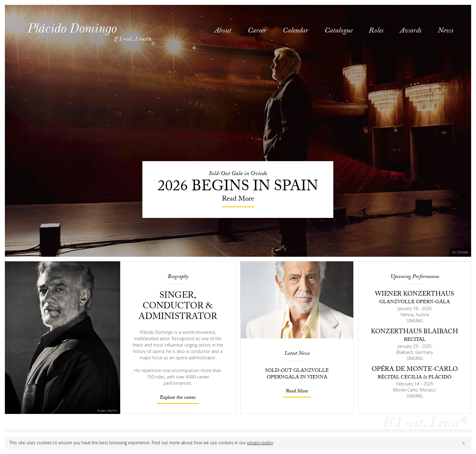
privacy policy (260, 443)
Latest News (297, 354)
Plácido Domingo (72, 28)
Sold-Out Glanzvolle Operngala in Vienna (297, 374)
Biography (178, 277)
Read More (297, 392)
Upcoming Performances (415, 277)
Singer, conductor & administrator (178, 307)
